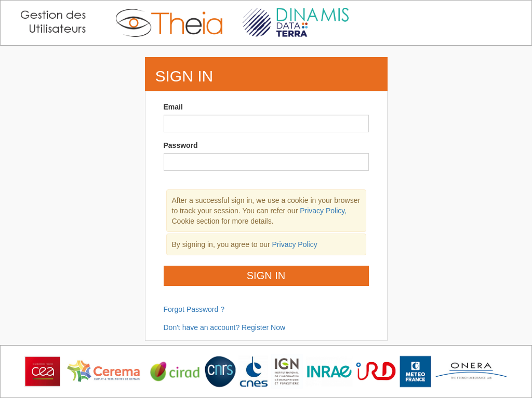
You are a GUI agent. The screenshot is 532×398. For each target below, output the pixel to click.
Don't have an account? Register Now (225, 327)
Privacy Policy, (323, 211)
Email (173, 107)
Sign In (266, 276)
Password (181, 145)
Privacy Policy (295, 244)
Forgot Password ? (194, 309)
